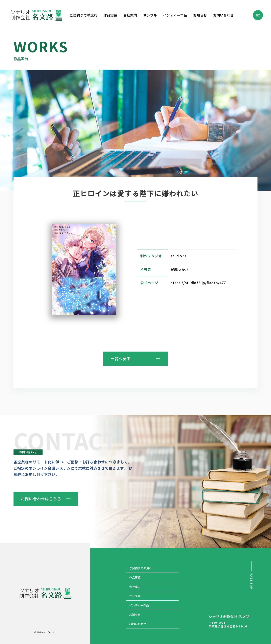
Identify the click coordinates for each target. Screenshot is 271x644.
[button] (258, 15)
